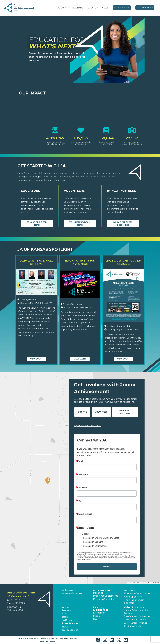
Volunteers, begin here (80, 224)
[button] (66, 8)
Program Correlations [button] (105, 599)
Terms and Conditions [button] (29, 638)
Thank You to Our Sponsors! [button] (134, 601)
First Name (83, 475)
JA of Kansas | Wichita (136, 623)
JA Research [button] (69, 620)
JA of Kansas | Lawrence (137, 616)
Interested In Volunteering (94, 546)
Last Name (83, 488)
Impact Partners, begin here (123, 224)
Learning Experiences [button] (101, 609)
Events (92, 8)
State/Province (85, 514)
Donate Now (122, 8)
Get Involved (145, 8)
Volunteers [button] (69, 591)
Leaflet (130, 583)
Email (80, 461)
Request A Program (125, 412)
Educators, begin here (37, 224)
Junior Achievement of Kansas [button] (136, 612)
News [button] (65, 627)
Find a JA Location (134, 626)
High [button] (96, 619)
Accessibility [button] (62, 638)
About (61, 8)
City (79, 501)
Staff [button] (65, 614)
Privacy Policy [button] (48, 638)
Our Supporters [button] (133, 597)
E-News (86, 534)
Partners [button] (130, 591)
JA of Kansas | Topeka (136, 620)
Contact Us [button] (14, 607)
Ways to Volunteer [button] (72, 593)
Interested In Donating (93, 542)
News (105, 8)
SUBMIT (107, 567)
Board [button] (65, 617)
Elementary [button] (100, 613)
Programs (77, 8)
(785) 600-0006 (15, 610)
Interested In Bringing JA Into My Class (101, 538)
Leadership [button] (68, 610)
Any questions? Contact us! (88, 426)
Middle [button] (97, 616)
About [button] (66, 607)
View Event (37, 359)
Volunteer (101, 412)
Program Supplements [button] (106, 596)
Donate (82, 412)
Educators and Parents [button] (102, 592)
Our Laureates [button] (70, 630)
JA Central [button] (51, 642)
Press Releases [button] (70, 623)
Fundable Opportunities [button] (137, 593)
